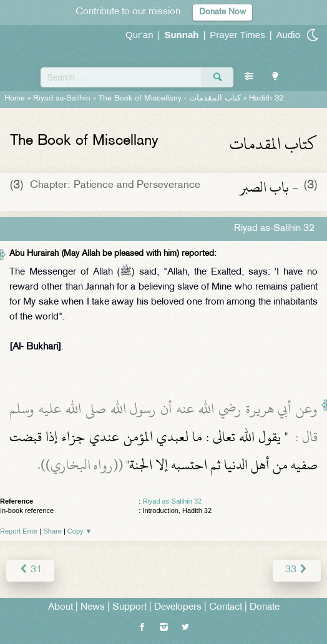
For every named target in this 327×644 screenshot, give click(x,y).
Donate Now (222, 12)
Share (53, 531)
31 (30, 570)
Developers (178, 607)
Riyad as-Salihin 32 (172, 501)
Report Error (19, 531)
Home (15, 99)
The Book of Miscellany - (170, 99)
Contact (226, 607)
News (93, 607)
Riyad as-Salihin (62, 99)
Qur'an (139, 35)
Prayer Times (237, 35)
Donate (265, 607)
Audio (288, 35)
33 (297, 570)
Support (129, 607)
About (61, 607)
